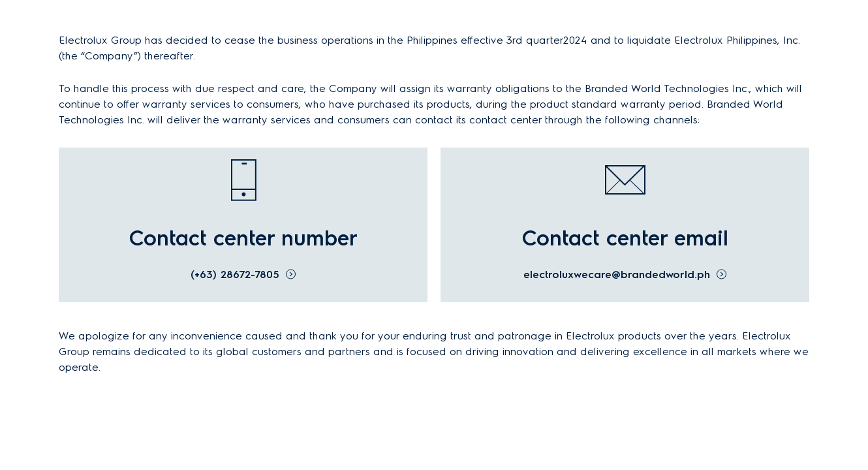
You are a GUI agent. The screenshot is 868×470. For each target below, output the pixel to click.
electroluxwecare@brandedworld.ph (617, 274)
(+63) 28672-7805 (235, 274)
